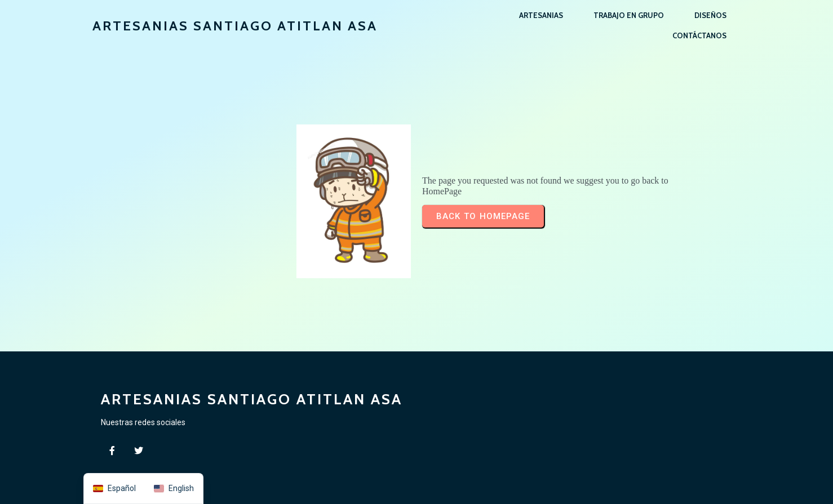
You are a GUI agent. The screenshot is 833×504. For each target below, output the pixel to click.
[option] (174, 489)
